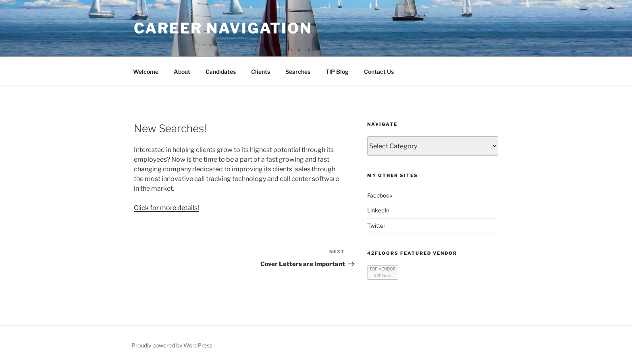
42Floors (383, 276)
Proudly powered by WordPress (172, 345)
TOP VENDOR (383, 269)
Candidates (221, 72)
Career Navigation (223, 28)
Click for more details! (166, 208)
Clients (261, 72)
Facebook (380, 195)
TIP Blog (337, 72)
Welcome (146, 72)
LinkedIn (378, 210)
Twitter (376, 226)
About (182, 72)
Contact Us (379, 72)
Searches (298, 72)
